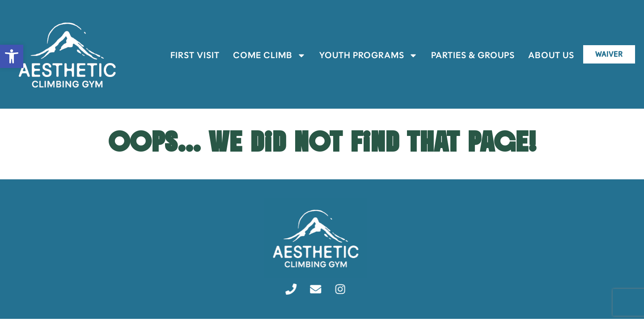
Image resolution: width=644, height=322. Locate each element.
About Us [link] (547, 55)
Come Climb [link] (265, 55)
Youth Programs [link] (364, 55)
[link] (12, 56)
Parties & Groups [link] (468, 55)
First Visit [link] (191, 55)
